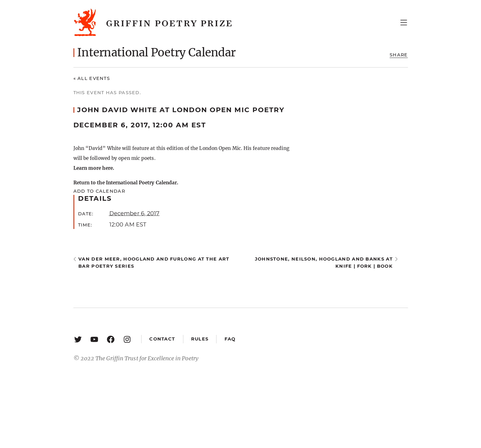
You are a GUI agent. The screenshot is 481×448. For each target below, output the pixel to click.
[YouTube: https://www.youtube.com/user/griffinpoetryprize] (94, 339)
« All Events (92, 78)
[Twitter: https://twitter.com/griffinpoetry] (78, 339)
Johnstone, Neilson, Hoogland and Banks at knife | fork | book (324, 263)
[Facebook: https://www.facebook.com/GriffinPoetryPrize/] (111, 339)
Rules (200, 339)
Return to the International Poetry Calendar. (126, 183)
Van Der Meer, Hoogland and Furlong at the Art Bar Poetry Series (154, 263)
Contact (162, 339)
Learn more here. (94, 168)
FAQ (230, 339)
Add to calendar (99, 191)
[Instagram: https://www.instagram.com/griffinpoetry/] (127, 339)
